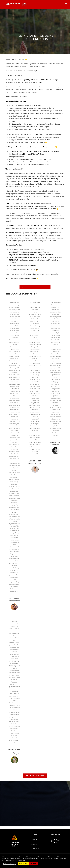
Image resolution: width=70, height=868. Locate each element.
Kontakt (35, 840)
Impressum (35, 844)
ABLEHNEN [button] (34, 864)
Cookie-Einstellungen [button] (10, 864)
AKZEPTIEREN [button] (23, 864)
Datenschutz (35, 849)
